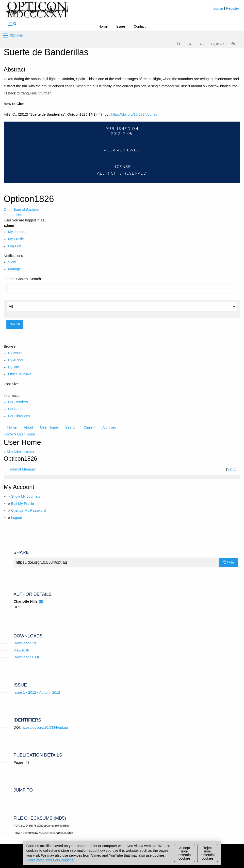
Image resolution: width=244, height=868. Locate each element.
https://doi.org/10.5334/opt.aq (134, 114)
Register (232, 8)
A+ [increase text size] (202, 44)
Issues (121, 26)
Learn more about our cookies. (50, 860)
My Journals (18, 232)
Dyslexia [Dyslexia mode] (218, 44)
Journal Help (14, 215)
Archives (109, 427)
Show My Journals (26, 496)
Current (89, 427)
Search (71, 427)
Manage (15, 269)
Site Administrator (21, 452)
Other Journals (20, 374)
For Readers (18, 402)
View (12, 262)
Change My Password (28, 510)
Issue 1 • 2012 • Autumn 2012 (37, 692)
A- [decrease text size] (191, 44)
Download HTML (27, 657)
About (29, 427)
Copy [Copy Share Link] (229, 562)
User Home (49, 427)
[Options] (5, 36)
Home (103, 26)
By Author (16, 360)
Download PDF (25, 643)
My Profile (16, 239)
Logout (16, 518)
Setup (232, 469)
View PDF (21, 650)
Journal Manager (23, 469)
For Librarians (19, 416)
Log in (219, 8)
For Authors (17, 409)
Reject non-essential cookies (208, 853)
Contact (140, 26)
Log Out (14, 246)
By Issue (15, 353)
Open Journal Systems (22, 210)
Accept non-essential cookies (185, 853)
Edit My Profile (23, 504)
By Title (14, 367)
